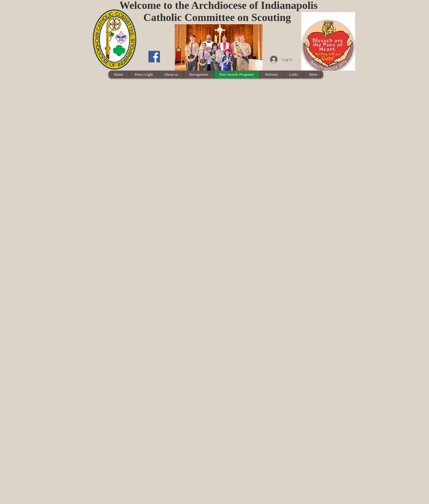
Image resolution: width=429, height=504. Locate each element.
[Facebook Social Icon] (154, 57)
